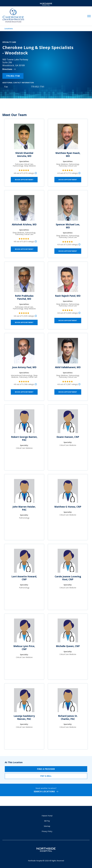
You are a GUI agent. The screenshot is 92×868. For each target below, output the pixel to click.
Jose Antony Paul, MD (24, 367)
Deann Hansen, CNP (68, 437)
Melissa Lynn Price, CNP (24, 648)
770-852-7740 (13, 76)
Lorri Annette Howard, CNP (24, 578)
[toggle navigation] (89, 16)
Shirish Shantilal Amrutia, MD (24, 155)
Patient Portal (47, 816)
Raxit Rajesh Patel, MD (68, 296)
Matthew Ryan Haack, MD (68, 155)
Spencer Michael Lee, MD (68, 226)
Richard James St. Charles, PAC (68, 717)
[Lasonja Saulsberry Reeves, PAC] (24, 701)
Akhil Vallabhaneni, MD (68, 367)
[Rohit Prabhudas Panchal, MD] (24, 280)
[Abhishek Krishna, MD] (24, 209)
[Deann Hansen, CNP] (68, 422)
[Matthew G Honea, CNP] (68, 492)
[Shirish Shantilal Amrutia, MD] (24, 137)
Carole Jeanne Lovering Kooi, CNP (68, 578)
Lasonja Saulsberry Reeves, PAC (24, 717)
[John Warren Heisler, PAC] (24, 492)
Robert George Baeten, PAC (24, 438)
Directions (7, 69)
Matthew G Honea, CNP (68, 507)
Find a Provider (46, 769)
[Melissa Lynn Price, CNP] (24, 631)
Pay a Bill (46, 776)
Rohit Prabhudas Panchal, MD (24, 297)
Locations (9, 29)
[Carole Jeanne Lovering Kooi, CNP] (68, 562)
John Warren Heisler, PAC (24, 508)
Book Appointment (24, 180)
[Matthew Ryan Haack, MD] (68, 137)
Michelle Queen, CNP (68, 646)
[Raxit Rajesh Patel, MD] (68, 280)
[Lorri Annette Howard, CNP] (24, 562)
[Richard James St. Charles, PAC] (68, 701)
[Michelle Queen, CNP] (68, 631)
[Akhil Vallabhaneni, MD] (68, 352)
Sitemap (47, 826)
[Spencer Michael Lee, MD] (68, 209)
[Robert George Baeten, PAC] (24, 422)
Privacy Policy (47, 831)
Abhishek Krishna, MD (24, 224)
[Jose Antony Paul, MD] (24, 352)
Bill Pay (47, 821)
